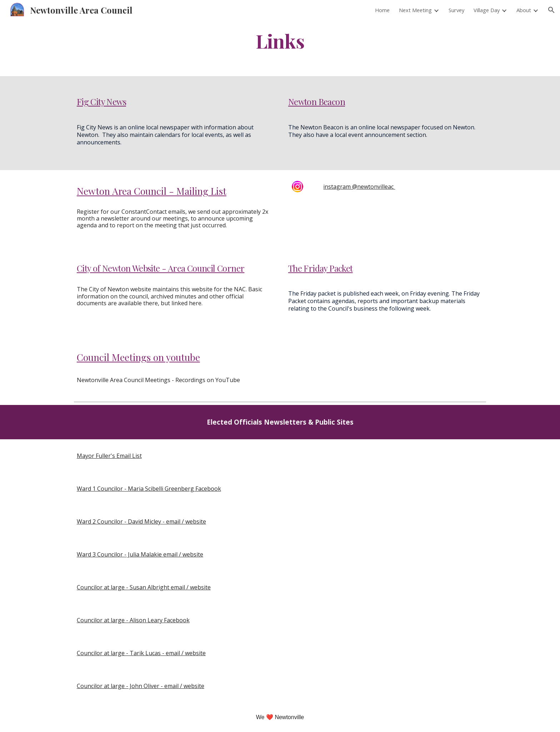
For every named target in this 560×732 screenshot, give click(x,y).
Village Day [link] (487, 10)
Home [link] (382, 10)
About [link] (524, 10)
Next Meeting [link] (415, 10)
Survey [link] (456, 10)
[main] (280, 41)
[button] (551, 10)
